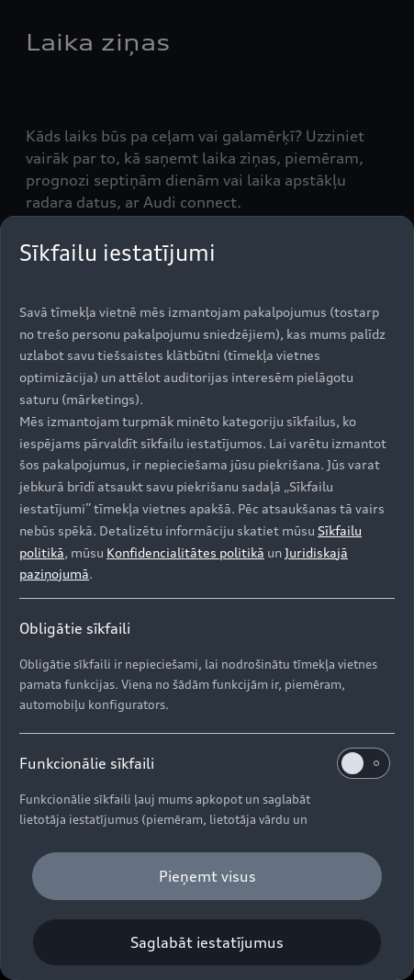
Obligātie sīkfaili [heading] (75, 628)
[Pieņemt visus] (207, 876)
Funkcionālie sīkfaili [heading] (205, 763)
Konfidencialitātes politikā (185, 552)
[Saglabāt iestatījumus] (207, 942)
